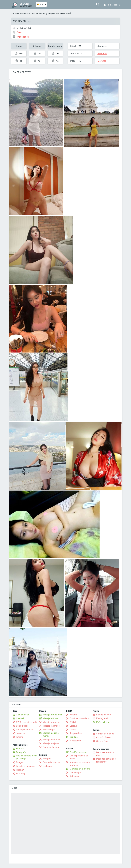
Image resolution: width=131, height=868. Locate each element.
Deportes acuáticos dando (106, 754)
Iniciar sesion (112, 4)
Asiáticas (102, 53)
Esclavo (74, 726)
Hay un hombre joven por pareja (26, 757)
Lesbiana (47, 766)
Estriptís (47, 759)
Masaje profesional (52, 715)
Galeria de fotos (22, 72)
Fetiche (20, 737)
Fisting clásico (104, 715)
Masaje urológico (51, 722)
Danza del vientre (51, 762)
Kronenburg (41, 13)
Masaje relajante (51, 743)
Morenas (102, 61)
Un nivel (20, 718)
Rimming (20, 774)
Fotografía (21, 752)
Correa (73, 730)
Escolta (20, 749)
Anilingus (74, 776)
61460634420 (24, 28)
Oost (33, 13)
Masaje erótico (50, 718)
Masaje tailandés (51, 726)
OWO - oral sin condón (27, 722)
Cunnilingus (75, 772)
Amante (73, 715)
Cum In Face (102, 741)
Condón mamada (78, 752)
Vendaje (74, 737)
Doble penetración (25, 730)
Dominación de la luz (80, 718)
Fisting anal (102, 718)
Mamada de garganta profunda (80, 764)
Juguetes (21, 733)
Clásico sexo (22, 715)
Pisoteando (75, 741)
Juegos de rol (76, 733)
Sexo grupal (22, 726)
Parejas (20, 762)
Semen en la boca (105, 734)
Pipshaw (20, 770)
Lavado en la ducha (26, 766)
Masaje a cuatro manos (51, 734)
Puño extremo (103, 722)
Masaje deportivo (51, 740)
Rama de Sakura (51, 747)
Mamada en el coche (80, 769)
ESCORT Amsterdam (21, 13)
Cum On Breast (104, 737)
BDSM (73, 722)
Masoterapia (49, 730)
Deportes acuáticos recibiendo (106, 760)
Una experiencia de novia (79, 757)
